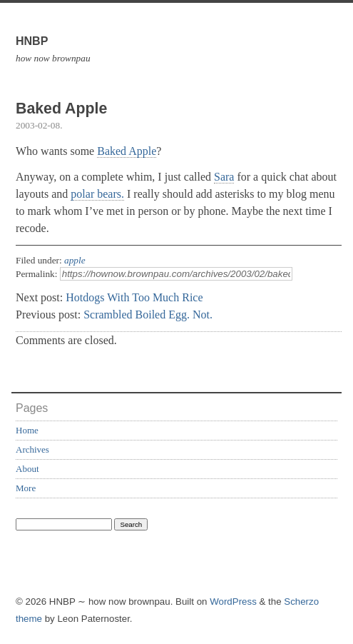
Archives (32, 449)
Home (27, 430)
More (26, 488)
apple (75, 260)
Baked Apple (127, 151)
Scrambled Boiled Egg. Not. (148, 315)
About (27, 469)
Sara (224, 177)
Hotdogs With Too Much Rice (134, 297)
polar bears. (97, 194)
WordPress (233, 602)
